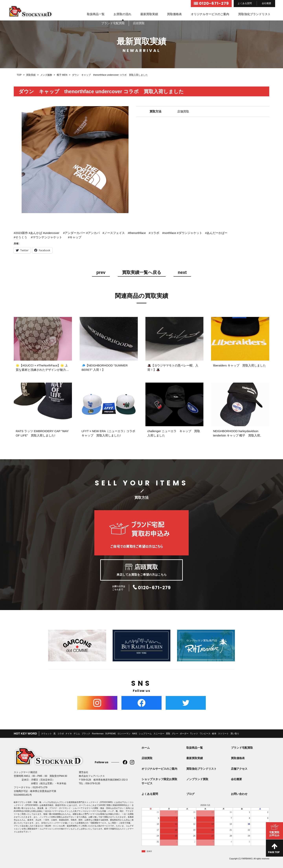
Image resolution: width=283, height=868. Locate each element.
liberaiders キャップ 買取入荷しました (239, 365)
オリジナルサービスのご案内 (210, 14)
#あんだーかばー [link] (216, 233)
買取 (168, 734)
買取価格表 (174, 14)
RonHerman (98, 734)
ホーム (146, 748)
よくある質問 (245, 3)
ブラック (86, 734)
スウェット (46, 734)
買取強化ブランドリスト (254, 14)
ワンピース (205, 734)
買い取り (235, 734)
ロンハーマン (124, 734)
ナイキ (69, 734)
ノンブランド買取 (197, 779)
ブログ (190, 794)
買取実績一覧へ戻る (142, 273)
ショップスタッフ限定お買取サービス (159, 781)
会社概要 (266, 3)
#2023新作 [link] (21, 233)
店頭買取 (147, 758)
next (182, 273)
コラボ (61, 734)
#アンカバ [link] (93, 233)
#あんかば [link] (35, 233)
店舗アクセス (239, 769)
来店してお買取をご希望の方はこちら (141, 570)
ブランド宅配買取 (242, 748)
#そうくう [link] (20, 237)
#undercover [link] (51, 233)
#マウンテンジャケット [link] (47, 237)
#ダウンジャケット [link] (189, 233)
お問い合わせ (239, 794)
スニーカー (159, 734)
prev (101, 273)
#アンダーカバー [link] (74, 233)
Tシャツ (194, 734)
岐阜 (214, 734)
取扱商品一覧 (96, 14)
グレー (175, 734)
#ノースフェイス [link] (114, 233)
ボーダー (184, 734)
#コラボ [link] (154, 233)
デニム (77, 734)
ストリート (223, 734)
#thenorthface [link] (137, 233)
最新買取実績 (149, 14)
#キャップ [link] (75, 237)
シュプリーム (145, 734)
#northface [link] (169, 233)
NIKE (135, 734)
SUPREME (110, 734)
